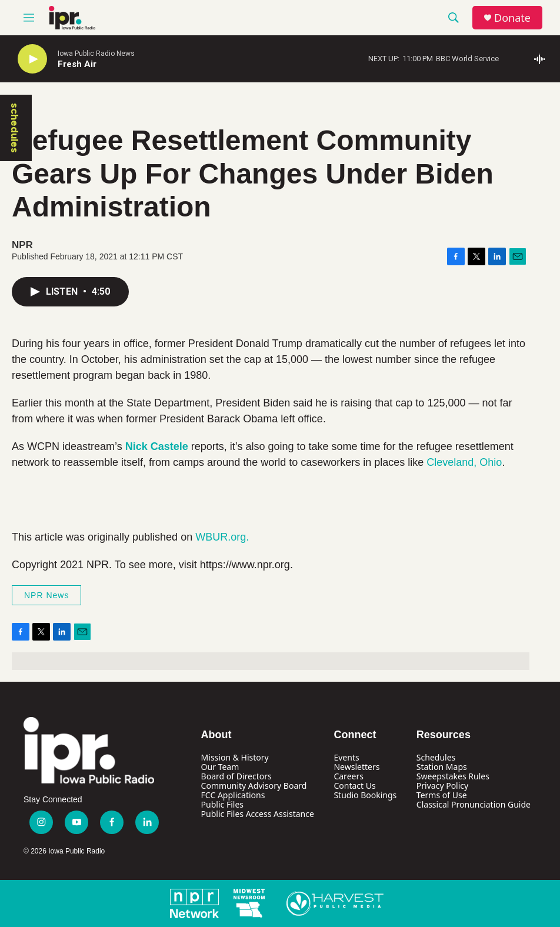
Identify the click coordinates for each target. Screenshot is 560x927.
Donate (512, 18)
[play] (32, 59)
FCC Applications (233, 795)
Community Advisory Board (254, 786)
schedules (15, 128)
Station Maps (442, 767)
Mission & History (235, 757)
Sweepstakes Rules (453, 776)
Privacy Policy (442, 786)
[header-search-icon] (454, 18)
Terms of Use (442, 795)
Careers (348, 776)
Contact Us (354, 786)
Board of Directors (236, 776)
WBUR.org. (222, 537)
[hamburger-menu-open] (29, 18)
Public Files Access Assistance (258, 814)
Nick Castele (157, 446)
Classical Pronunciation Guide (474, 804)
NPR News (46, 595)
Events (346, 757)
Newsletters (356, 767)
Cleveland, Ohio (464, 462)
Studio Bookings (365, 795)
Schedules (436, 757)
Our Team (220, 767)
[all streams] (543, 59)
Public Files (222, 804)
